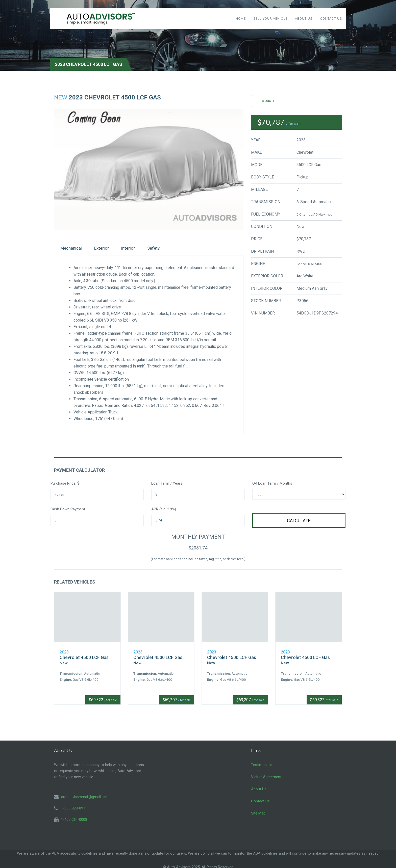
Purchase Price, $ (65, 485)
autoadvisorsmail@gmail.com (85, 794)
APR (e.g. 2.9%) (164, 511)
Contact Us (331, 19)
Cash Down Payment (68, 511)
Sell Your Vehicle (270, 19)
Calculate (299, 522)
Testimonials (262, 762)
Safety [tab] (168, 249)
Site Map (258, 810)
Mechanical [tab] (73, 249)
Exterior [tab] (108, 249)
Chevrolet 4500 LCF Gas (84, 655)
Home (241, 19)
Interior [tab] (139, 249)
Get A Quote (265, 101)
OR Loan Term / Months (272, 485)
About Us (304, 19)
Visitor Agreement (266, 774)
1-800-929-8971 (74, 805)
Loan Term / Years (167, 485)
